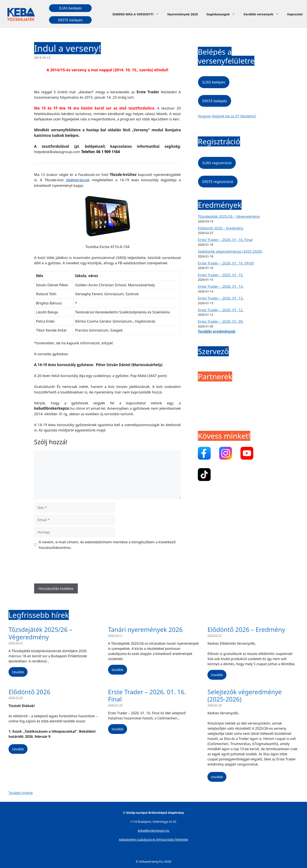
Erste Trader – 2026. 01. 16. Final (225, 240)
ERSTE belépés (70, 20)
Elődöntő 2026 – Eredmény (221, 228)
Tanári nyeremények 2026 (145, 629)
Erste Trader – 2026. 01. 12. (221, 310)
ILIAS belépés (70, 8)
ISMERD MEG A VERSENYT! (138, 14)
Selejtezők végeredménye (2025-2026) (230, 251)
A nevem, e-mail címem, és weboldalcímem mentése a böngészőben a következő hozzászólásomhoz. (107, 545)
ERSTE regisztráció (218, 182)
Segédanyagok (223, 14)
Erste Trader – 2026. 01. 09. (221, 321)
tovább (18, 672)
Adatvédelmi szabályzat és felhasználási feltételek (154, 840)
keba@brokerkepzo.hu (153, 831)
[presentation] (67, 568)
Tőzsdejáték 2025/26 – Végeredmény (229, 216)
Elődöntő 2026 (29, 692)
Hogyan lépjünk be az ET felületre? (227, 116)
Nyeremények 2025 (183, 14)
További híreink (21, 793)
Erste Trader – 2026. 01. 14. (221, 286)
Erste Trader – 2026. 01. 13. (221, 298)
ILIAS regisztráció (217, 163)
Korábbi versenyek (263, 14)
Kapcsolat (295, 14)
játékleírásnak (78, 180)
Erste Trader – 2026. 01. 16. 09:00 (226, 263)
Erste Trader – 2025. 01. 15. (221, 275)
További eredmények (217, 331)
